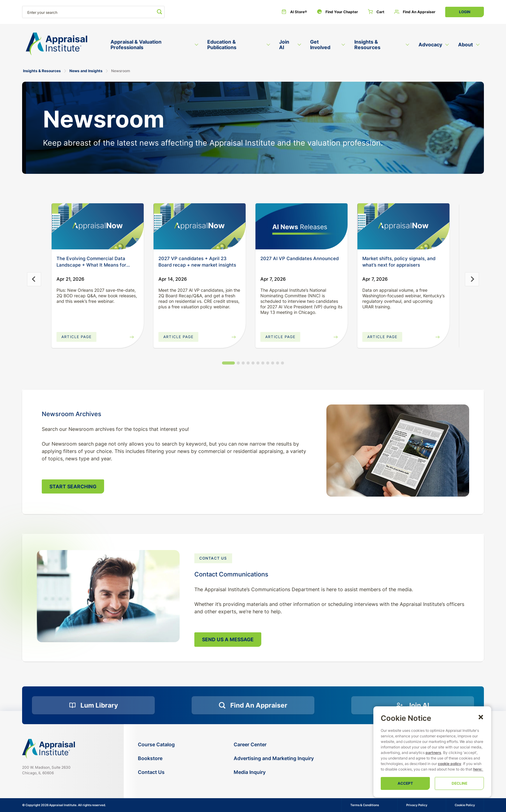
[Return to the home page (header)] (56, 44)
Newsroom (121, 71)
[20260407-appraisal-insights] (403, 226)
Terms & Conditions (365, 805)
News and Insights (86, 71)
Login (465, 12)
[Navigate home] (49, 749)
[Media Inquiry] (274, 772)
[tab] (228, 363)
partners (433, 753)
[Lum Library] (93, 705)
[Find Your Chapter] (337, 12)
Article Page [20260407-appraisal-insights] (382, 337)
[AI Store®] (294, 12)
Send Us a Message (228, 639)
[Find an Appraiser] (415, 12)
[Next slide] (472, 279)
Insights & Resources (42, 71)
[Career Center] (274, 745)
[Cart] (376, 12)
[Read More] (302, 226)
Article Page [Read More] (280, 337)
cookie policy (450, 764)
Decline (459, 783)
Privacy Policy (417, 805)
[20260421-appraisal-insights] (98, 226)
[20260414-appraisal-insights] (200, 226)
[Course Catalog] (156, 745)
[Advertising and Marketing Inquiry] (274, 758)
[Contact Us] (156, 772)
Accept (405, 783)
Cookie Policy (465, 805)
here (477, 769)
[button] (481, 717)
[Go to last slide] (34, 279)
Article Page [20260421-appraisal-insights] (76, 337)
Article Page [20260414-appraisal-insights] (178, 337)
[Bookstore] (156, 758)
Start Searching (73, 486)
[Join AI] (413, 705)
